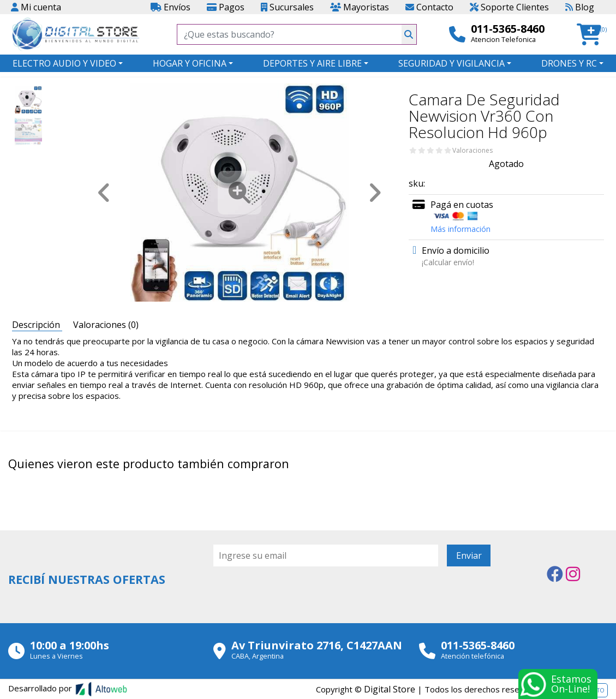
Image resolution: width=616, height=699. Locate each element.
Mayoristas (360, 7)
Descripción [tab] (37, 325)
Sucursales (287, 7)
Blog (580, 7)
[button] (592, 35)
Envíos (171, 7)
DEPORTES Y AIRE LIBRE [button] (312, 63)
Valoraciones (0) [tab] (106, 325)
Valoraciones (473, 151)
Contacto (429, 7)
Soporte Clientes (509, 7)
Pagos (226, 7)
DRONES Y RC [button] (569, 63)
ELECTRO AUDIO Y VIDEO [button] (64, 63)
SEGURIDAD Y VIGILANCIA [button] (451, 63)
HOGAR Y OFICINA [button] (190, 63)
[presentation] (296, 596)
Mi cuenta (36, 7)
